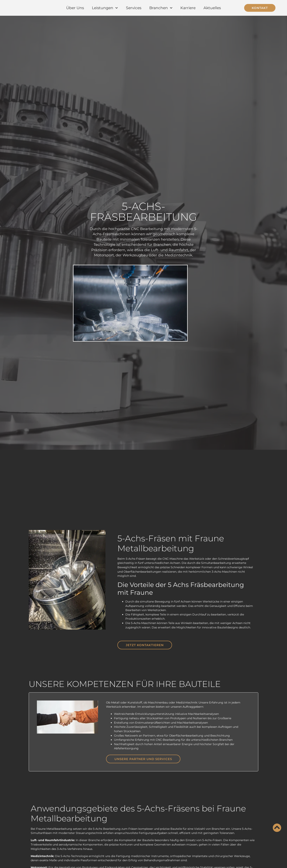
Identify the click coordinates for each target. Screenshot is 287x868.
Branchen (161, 8)
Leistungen (105, 8)
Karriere (188, 8)
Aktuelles (212, 8)
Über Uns (75, 8)
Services (134, 8)
